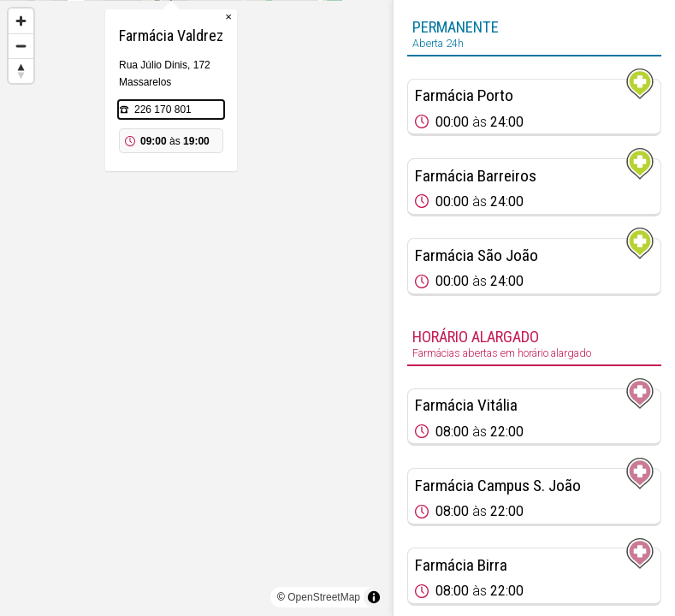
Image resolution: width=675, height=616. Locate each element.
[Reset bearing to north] (21, 71)
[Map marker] (197, 287)
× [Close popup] (254, 102)
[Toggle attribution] (374, 597)
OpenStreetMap (324, 597)
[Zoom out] (21, 46)
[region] (196, 308)
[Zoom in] (21, 21)
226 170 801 (189, 195)
